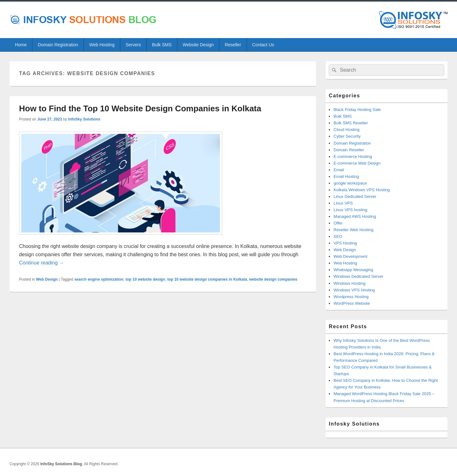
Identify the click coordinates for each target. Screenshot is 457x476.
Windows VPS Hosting (354, 290)
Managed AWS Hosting (355, 216)
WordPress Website (352, 303)
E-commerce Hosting (353, 156)
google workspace (350, 183)
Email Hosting (346, 176)
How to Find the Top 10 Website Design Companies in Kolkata (140, 108)
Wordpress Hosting (351, 297)
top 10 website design (146, 279)
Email (339, 170)
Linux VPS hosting (350, 210)
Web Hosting (102, 45)
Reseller (233, 45)
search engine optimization (99, 279)
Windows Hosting (349, 283)
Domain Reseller (349, 150)
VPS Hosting (345, 243)
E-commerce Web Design (357, 163)
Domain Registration (58, 45)
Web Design (47, 279)
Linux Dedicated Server (355, 196)
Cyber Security (347, 136)
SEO (338, 236)
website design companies (273, 279)
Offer (338, 223)
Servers (133, 45)
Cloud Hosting (347, 130)
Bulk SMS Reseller (351, 123)
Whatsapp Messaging (353, 270)
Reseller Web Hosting (353, 230)
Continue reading (42, 263)
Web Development (351, 256)
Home (21, 45)
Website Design (198, 45)
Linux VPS (343, 203)
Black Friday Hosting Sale (357, 110)
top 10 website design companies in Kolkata (207, 279)
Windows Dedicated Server (358, 276)
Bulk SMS (162, 45)
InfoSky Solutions (84, 119)
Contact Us (263, 45)
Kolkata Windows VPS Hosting (362, 190)
